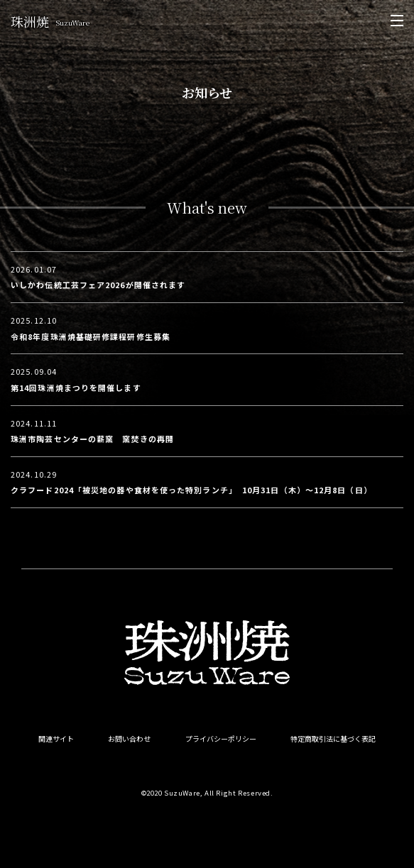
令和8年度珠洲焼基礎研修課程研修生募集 (91, 336)
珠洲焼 (50, 22)
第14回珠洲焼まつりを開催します (76, 388)
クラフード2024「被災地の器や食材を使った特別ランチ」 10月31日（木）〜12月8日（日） (191, 490)
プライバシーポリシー (221, 739)
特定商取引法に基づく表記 (333, 739)
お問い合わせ (129, 739)
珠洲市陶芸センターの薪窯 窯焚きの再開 (92, 439)
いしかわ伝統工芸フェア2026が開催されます (98, 285)
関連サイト (56, 739)
